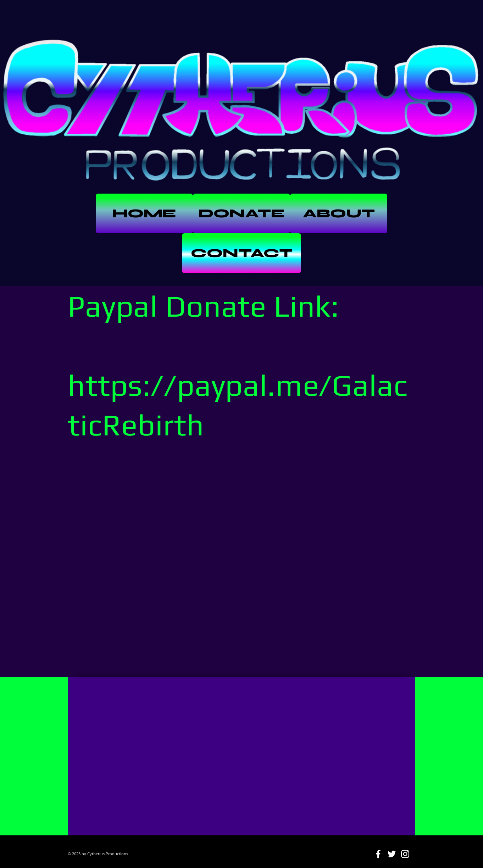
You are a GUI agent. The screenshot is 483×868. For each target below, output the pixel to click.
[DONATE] (241, 213)
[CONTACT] (241, 253)
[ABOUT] (339, 213)
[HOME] (144, 213)
